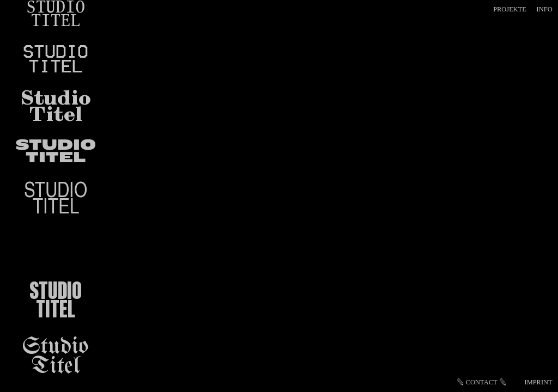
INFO (545, 9)
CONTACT (482, 382)
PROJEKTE (510, 9)
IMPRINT (539, 382)
